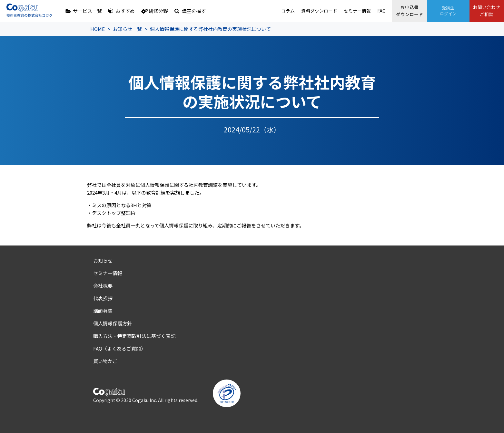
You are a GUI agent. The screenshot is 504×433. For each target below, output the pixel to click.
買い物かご (105, 361)
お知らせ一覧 (127, 29)
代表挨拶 (103, 298)
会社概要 (103, 286)
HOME (98, 29)
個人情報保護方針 (113, 323)
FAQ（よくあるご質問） (119, 348)
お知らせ (103, 260)
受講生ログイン (440, 11)
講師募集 (103, 311)
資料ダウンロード (300, 11)
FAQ (365, 11)
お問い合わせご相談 (483, 11)
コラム (267, 11)
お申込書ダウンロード (398, 11)
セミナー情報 (340, 11)
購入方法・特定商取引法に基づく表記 (134, 336)
